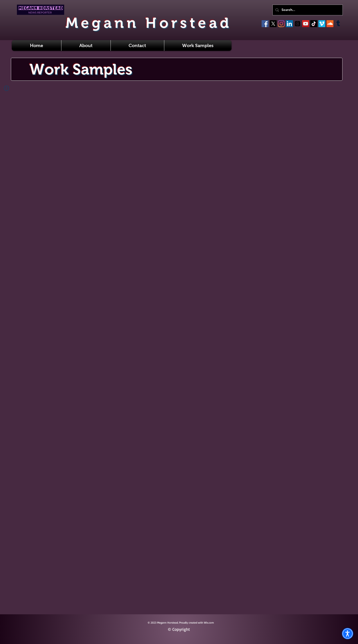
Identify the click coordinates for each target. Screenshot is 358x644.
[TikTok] (314, 24)
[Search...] (307, 10)
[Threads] (298, 24)
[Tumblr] (338, 24)
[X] (273, 24)
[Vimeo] (322, 24)
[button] (348, 634)
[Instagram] (281, 24)
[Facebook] (265, 24)
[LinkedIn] (289, 24)
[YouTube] (306, 24)
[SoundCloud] (330, 24)
